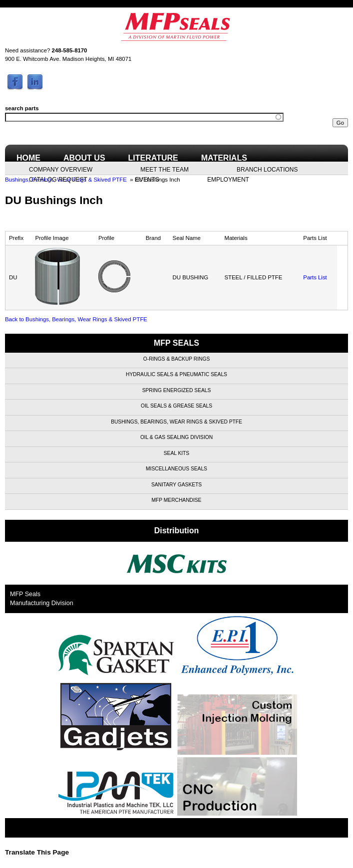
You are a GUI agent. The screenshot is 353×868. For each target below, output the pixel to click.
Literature (153, 158)
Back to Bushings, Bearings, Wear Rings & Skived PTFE (76, 319)
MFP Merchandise (177, 500)
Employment (228, 179)
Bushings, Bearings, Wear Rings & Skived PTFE (176, 422)
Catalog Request (58, 179)
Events (147, 179)
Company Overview (61, 169)
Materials (224, 158)
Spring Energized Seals (177, 390)
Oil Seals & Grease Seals (176, 406)
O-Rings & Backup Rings (176, 359)
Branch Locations (267, 169)
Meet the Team (165, 169)
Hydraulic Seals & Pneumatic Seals (176, 374)
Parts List (315, 277)
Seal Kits (176, 453)
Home (28, 158)
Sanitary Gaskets (176, 485)
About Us (84, 158)
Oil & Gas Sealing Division (176, 437)
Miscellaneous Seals (176, 469)
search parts (22, 108)
